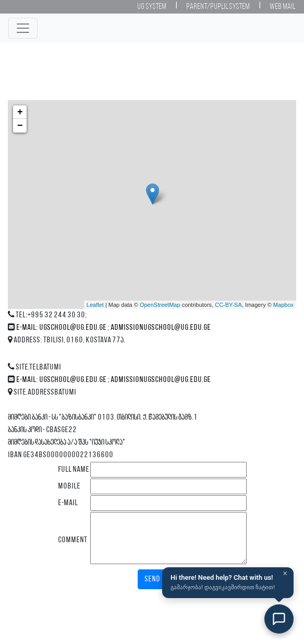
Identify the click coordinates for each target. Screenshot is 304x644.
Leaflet (95, 305)
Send (152, 579)
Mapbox (283, 305)
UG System (152, 7)
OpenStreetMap (160, 305)
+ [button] (20, 112)
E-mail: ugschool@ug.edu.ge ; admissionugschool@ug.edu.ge (113, 328)
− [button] (20, 126)
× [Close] (285, 574)
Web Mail (282, 7)
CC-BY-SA (228, 305)
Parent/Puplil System (218, 7)
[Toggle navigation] (23, 28)
